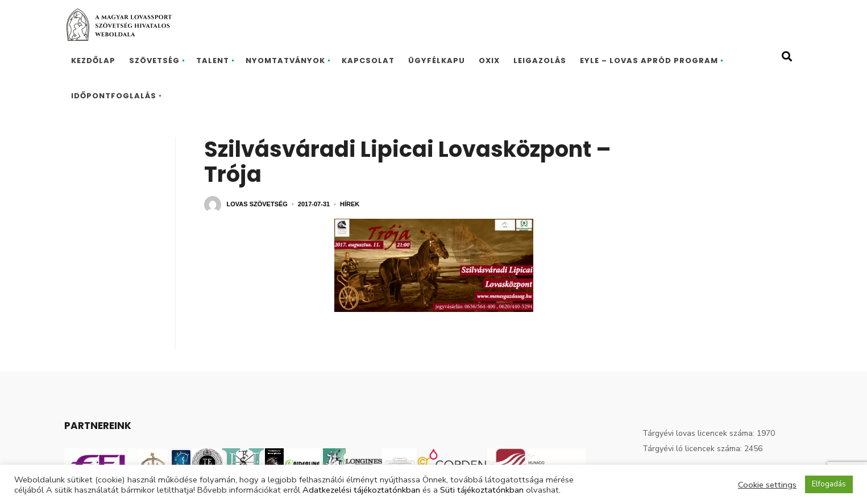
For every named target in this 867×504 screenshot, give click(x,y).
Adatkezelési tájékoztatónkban (361, 490)
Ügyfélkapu (437, 61)
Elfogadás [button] (829, 484)
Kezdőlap (93, 61)
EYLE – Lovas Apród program (649, 61)
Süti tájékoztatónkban (482, 490)
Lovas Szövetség (257, 204)
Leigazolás (540, 61)
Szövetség (154, 61)
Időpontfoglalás (114, 96)
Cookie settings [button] (767, 485)
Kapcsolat (368, 61)
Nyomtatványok (285, 61)
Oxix (489, 61)
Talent (213, 61)
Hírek (350, 204)
